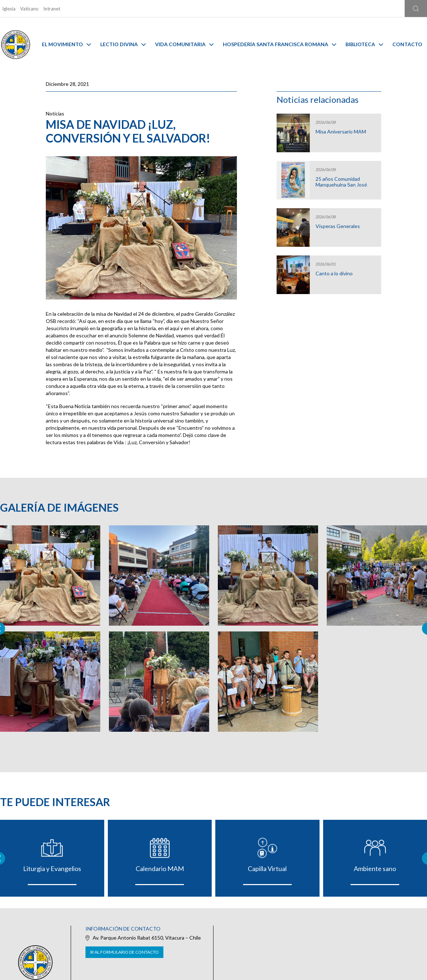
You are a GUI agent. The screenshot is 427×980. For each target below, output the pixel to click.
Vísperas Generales (338, 226)
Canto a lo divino (334, 274)
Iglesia (9, 9)
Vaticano (29, 9)
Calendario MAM (160, 869)
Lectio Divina (123, 44)
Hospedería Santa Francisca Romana (279, 44)
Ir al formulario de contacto (124, 952)
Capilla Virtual (267, 869)
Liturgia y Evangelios (52, 869)
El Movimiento (66, 44)
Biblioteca (364, 44)
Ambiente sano (375, 869)
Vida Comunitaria (184, 44)
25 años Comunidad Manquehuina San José (341, 182)
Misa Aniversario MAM (341, 132)
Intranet (52, 9)
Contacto (407, 44)
